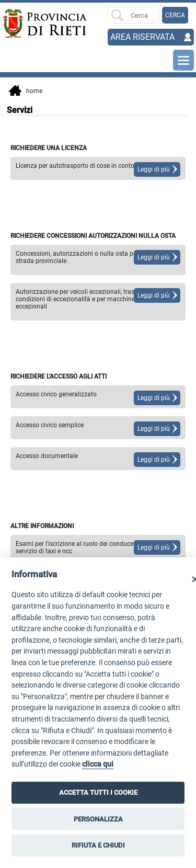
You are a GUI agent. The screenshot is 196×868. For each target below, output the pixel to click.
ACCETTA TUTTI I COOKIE (98, 792)
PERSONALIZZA (98, 819)
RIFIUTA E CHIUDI (98, 845)
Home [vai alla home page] (26, 92)
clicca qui (98, 764)
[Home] (21, 24)
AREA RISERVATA (142, 37)
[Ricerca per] (134, 15)
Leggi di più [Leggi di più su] (154, 169)
